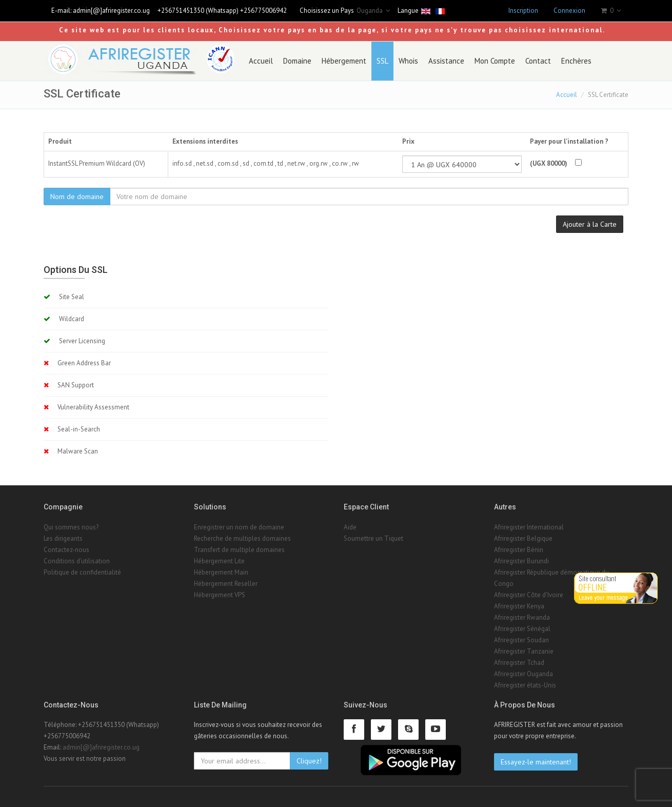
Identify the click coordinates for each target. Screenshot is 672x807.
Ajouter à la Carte (590, 224)
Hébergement (344, 61)
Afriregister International (529, 527)
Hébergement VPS (220, 595)
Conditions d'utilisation (77, 561)
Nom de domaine (77, 196)
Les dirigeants (63, 538)
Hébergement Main (221, 572)
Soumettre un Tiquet (373, 538)
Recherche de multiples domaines (242, 538)
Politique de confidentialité (82, 572)
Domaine (297, 61)
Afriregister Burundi (521, 561)
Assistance (446, 61)
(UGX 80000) (549, 163)
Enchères (576, 61)
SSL (382, 61)
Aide (350, 527)
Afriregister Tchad (519, 663)
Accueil (261, 61)
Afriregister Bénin (519, 550)
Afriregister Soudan (521, 640)
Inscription (523, 11)
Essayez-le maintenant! (536, 762)
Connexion (569, 11)
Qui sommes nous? (71, 527)
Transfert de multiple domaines (239, 550)
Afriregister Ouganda (523, 674)
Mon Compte (495, 61)
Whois (408, 61)
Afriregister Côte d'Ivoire (529, 595)
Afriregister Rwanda (522, 617)
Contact (538, 61)
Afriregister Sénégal (522, 629)
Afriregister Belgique (523, 538)
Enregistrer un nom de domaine (239, 527)
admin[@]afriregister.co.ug (111, 11)
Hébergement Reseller (226, 584)
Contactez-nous (66, 550)
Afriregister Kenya (519, 606)
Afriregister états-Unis (525, 685)
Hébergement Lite (219, 561)
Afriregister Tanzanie (524, 651)
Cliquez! (309, 761)
